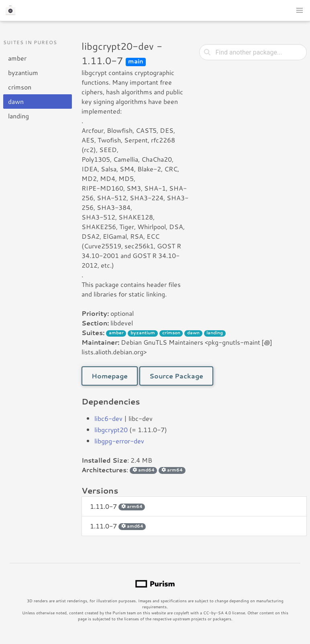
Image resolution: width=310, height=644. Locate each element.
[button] (300, 10)
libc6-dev (108, 418)
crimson (20, 87)
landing (18, 116)
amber (17, 58)
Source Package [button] (176, 376)
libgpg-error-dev (119, 441)
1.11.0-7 (117, 506)
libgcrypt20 (111, 430)
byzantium (23, 72)
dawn (16, 101)
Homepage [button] (110, 376)
